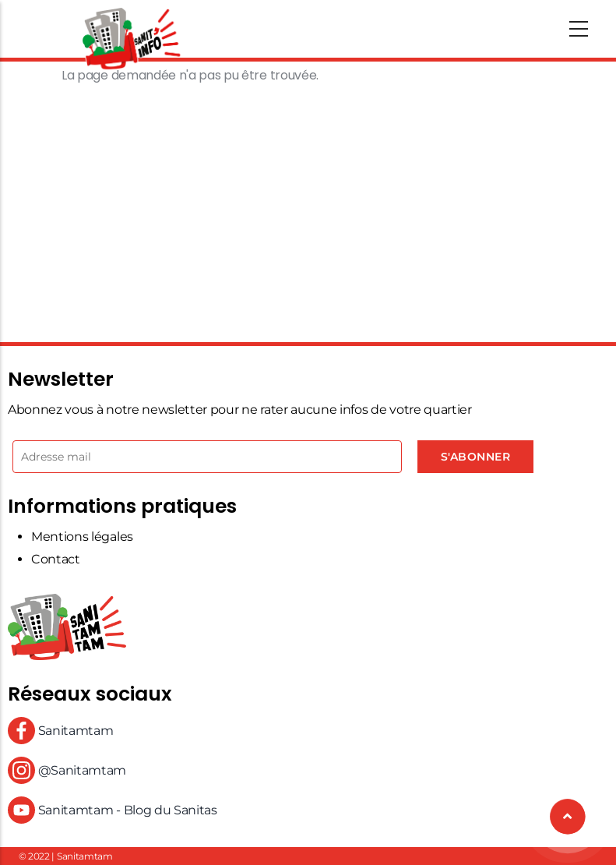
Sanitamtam (60, 731)
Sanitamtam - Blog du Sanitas (113, 810)
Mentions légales (82, 537)
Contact (56, 559)
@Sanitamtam (67, 770)
